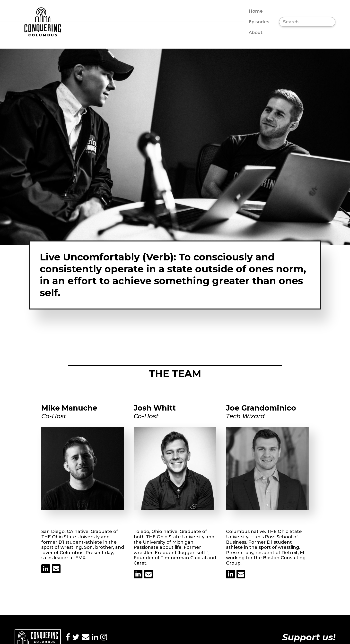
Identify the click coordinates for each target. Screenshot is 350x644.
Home (256, 11)
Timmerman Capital (183, 558)
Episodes (259, 22)
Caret (140, 563)
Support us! (309, 637)
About (256, 33)
